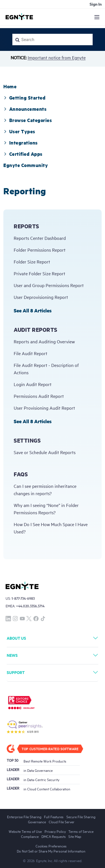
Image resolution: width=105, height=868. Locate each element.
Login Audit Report (33, 384)
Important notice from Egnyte (57, 57)
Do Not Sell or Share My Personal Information (51, 851)
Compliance (30, 836)
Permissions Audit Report (39, 396)
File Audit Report (31, 353)
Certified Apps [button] (23, 154)
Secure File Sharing (81, 817)
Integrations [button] (21, 143)
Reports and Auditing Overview (44, 341)
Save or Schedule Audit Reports (45, 452)
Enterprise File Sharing (24, 817)
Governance (37, 822)
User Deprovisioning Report (41, 297)
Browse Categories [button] (28, 120)
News (12, 655)
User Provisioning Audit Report (44, 408)
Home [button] (10, 86)
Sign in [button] (96, 4)
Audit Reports (36, 330)
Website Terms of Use (25, 831)
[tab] (10, 86)
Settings (27, 440)
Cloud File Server (62, 822)
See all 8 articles (33, 310)
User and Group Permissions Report (49, 285)
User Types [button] (19, 131)
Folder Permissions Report (40, 250)
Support (16, 672)
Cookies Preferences (51, 846)
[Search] (53, 40)
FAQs (21, 474)
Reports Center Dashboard (40, 238)
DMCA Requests (54, 836)
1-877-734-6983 (23, 598)
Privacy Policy (55, 831)
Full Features (54, 817)
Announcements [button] (25, 109)
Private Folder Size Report (39, 273)
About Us (16, 638)
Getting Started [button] (24, 98)
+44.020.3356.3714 (30, 606)
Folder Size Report (32, 261)
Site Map (75, 836)
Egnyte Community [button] (26, 165)
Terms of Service (81, 831)
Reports (26, 226)
